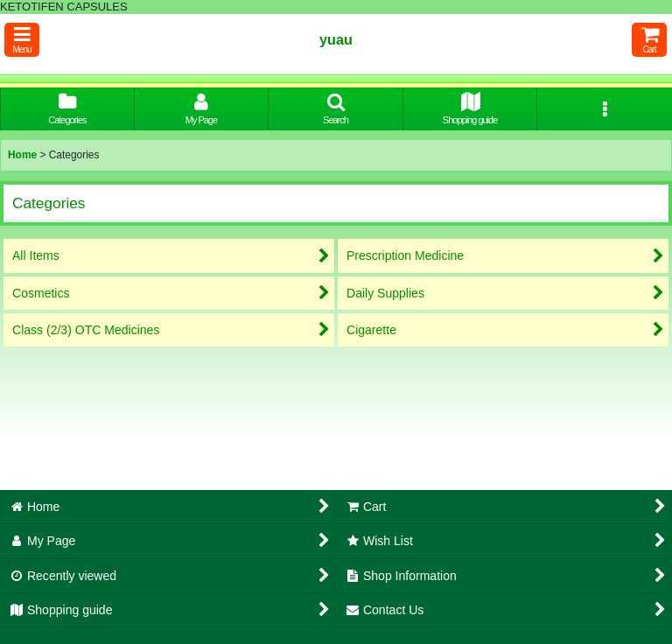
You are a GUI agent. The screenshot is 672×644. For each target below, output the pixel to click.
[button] (22, 40)
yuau (336, 39)
